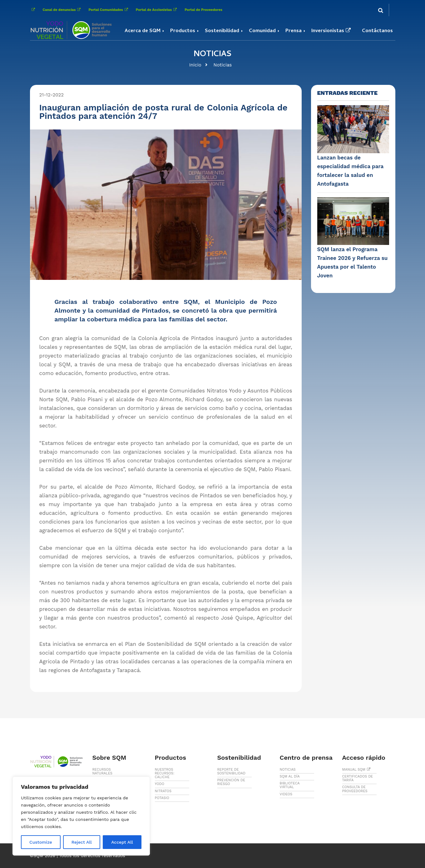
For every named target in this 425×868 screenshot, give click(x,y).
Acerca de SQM (143, 31)
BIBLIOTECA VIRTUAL (290, 785)
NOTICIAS (288, 770)
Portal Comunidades (109, 10)
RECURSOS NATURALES (102, 771)
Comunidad (262, 31)
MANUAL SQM (357, 770)
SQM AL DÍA (290, 776)
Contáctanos (377, 31)
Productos (183, 31)
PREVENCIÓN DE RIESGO (231, 782)
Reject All (82, 842)
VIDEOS (286, 794)
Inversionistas (332, 31)
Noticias (223, 65)
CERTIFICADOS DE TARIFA (358, 778)
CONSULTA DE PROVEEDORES (355, 789)
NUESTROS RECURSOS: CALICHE (165, 773)
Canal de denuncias (63, 10)
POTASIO (162, 798)
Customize (41, 842)
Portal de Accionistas (157, 10)
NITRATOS (163, 791)
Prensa (294, 31)
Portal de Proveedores (203, 10)
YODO (160, 784)
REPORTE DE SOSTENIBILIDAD (232, 771)
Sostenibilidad (222, 31)
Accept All (122, 842)
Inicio (195, 65)
